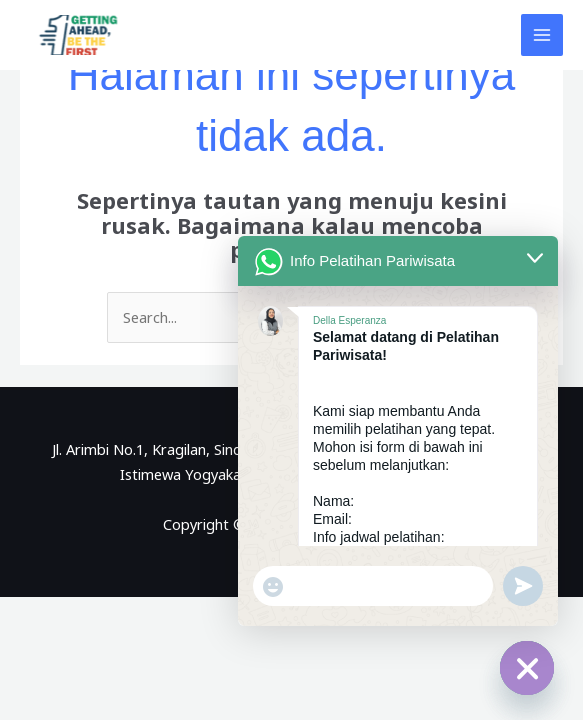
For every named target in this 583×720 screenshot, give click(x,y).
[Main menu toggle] (542, 35)
